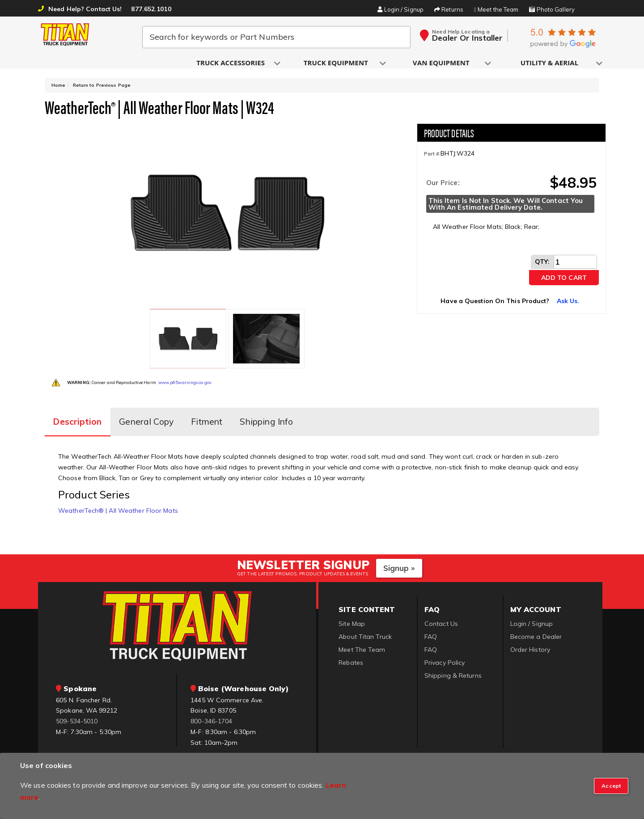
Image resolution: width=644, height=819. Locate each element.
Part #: (432, 158)
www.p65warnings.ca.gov (185, 374)
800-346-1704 (211, 708)
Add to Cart (564, 282)
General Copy (154, 410)
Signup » (399, 554)
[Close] (611, 786)
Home (58, 89)
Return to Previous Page (102, 89)
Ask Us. (568, 305)
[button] (231, 63)
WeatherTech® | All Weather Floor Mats (118, 497)
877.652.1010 (151, 9)
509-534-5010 (77, 708)
